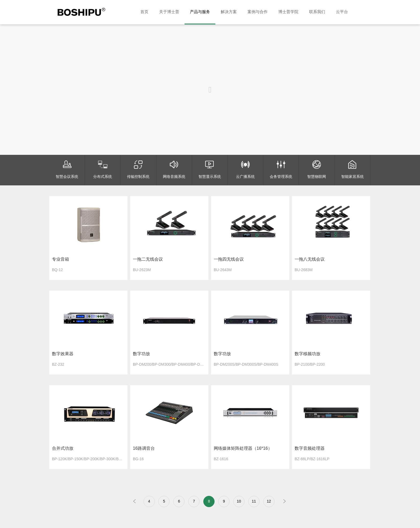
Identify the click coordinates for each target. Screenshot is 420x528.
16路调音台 (144, 448)
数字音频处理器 (310, 448)
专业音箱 (61, 259)
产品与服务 (200, 12)
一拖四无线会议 (229, 259)
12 (269, 501)
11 (254, 501)
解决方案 (229, 12)
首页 (144, 12)
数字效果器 (63, 354)
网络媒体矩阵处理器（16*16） (243, 448)
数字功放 (141, 354)
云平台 (342, 12)
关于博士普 (169, 12)
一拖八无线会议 (310, 259)
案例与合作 (258, 12)
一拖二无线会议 (148, 259)
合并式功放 (63, 448)
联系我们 (317, 12)
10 (239, 501)
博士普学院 (288, 12)
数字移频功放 (307, 354)
